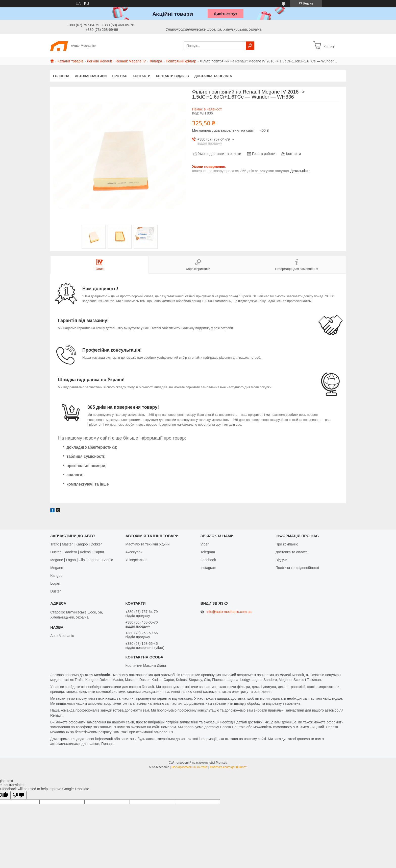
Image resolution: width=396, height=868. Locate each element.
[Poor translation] (18, 795)
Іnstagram (208, 568)
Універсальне (136, 560)
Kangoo (56, 576)
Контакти (142, 76)
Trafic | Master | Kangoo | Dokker (76, 544)
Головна (61, 76)
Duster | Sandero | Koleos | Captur (77, 552)
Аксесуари (134, 552)
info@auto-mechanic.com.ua (229, 612)
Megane (57, 568)
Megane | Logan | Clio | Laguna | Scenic (82, 560)
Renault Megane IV (131, 61)
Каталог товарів (70, 61)
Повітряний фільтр (181, 61)
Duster (55, 591)
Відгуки (281, 560)
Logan (55, 583)
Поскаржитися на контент (189, 767)
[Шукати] (250, 46)
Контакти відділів (172, 76)
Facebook (208, 560)
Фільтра (156, 61)
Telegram (208, 552)
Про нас (120, 76)
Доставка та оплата (213, 76)
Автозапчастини (91, 76)
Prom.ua (222, 763)
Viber (205, 544)
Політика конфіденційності (297, 568)
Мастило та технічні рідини (147, 544)
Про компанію (287, 544)
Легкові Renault (99, 61)
